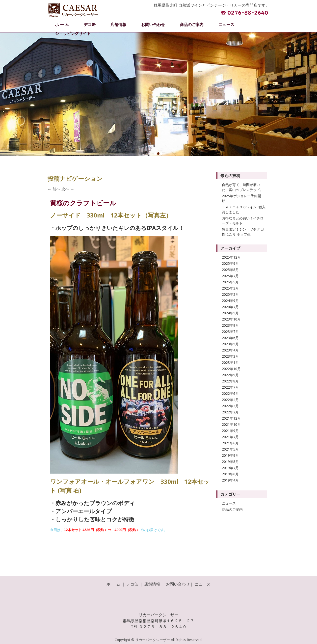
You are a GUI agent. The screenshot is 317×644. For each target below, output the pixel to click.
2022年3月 (230, 406)
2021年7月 (230, 437)
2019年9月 (230, 455)
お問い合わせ (153, 25)
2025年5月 (230, 282)
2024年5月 (230, 313)
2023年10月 (231, 319)
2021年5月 (230, 449)
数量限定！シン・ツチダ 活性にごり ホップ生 (243, 232)
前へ (54, 189)
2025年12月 (231, 257)
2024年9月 (230, 301)
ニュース (226, 25)
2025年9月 (230, 263)
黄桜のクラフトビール (83, 203)
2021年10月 (231, 424)
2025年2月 (230, 294)
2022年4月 (230, 400)
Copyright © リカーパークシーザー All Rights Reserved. (158, 640)
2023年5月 (230, 344)
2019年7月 (230, 468)
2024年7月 (230, 307)
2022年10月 (231, 369)
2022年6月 (230, 393)
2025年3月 (230, 288)
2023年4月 (230, 350)
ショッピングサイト (73, 33)
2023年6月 (230, 338)
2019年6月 (230, 474)
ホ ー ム (62, 25)
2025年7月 (230, 276)
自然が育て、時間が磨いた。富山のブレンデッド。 (243, 187)
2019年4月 (230, 480)
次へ (68, 189)
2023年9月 (230, 325)
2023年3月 (230, 356)
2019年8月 (230, 462)
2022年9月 (230, 375)
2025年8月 (230, 270)
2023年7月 (230, 332)
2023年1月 (230, 362)
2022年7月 (230, 387)
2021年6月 (230, 443)
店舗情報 (118, 25)
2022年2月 (230, 412)
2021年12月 (231, 418)
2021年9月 (230, 431)
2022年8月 (230, 381)
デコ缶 (90, 25)
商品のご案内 (192, 25)
